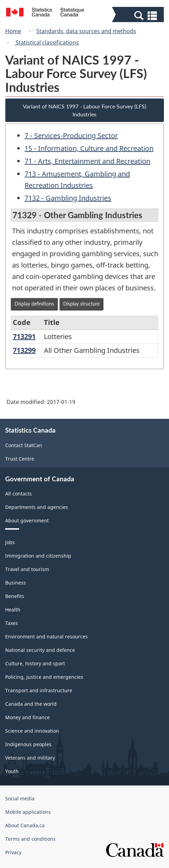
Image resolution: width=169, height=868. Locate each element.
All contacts (18, 494)
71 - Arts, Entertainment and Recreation (87, 161)
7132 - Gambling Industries (68, 198)
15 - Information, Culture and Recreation (89, 148)
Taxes (12, 623)
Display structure (81, 304)
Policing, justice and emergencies (44, 677)
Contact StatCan (24, 445)
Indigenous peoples (28, 744)
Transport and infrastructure (39, 690)
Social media (20, 798)
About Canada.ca (25, 825)
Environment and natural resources (46, 636)
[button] (139, 15)
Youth (12, 771)
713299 (24, 350)
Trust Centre (20, 459)
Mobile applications (28, 812)
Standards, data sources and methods (86, 31)
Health (13, 610)
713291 (24, 336)
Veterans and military (30, 758)
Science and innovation (32, 731)
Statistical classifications (46, 42)
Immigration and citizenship (38, 556)
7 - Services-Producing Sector (71, 136)
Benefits (15, 596)
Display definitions (34, 304)
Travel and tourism (27, 569)
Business (16, 583)
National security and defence (40, 650)
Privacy (13, 852)
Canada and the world (31, 704)
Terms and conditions (30, 839)
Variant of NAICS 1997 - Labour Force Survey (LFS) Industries (84, 110)
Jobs (10, 542)
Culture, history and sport (35, 663)
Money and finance (27, 717)
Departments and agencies (37, 507)
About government (27, 520)
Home (13, 31)
